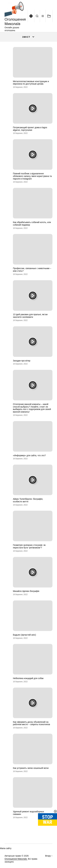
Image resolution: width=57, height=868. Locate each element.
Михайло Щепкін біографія (26, 591)
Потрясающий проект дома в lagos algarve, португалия (30, 129)
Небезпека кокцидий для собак (28, 678)
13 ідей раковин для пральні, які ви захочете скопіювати (30, 316)
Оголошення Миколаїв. (16, 859)
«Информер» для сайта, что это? (29, 455)
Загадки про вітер (22, 361)
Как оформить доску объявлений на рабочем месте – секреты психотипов (31, 723)
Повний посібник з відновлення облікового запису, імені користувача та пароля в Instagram (32, 176)
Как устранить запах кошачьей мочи (31, 768)
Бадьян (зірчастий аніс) (24, 635)
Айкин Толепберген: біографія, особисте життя (28, 500)
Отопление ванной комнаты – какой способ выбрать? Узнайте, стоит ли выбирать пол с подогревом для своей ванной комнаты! (32, 408)
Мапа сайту (6, 848)
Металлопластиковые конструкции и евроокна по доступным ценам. (31, 83)
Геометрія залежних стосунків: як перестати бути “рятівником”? (29, 546)
